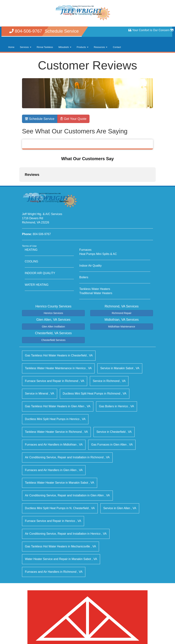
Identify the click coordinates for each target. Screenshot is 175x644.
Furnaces (85, 220)
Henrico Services (53, 283)
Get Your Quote (73, 119)
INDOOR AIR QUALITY (40, 243)
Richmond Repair (122, 283)
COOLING (31, 232)
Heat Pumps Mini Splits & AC (98, 224)
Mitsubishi (65, 47)
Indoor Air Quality (91, 236)
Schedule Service (40, 119)
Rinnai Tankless (45, 47)
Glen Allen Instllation (53, 297)
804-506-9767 (42, 204)
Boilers (84, 247)
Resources (101, 47)
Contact (117, 47)
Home (11, 47)
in (59, 326)
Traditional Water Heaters (96, 263)
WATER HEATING (37, 255)
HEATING (31, 220)
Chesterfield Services (53, 310)
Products (83, 47)
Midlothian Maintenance (122, 297)
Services (26, 47)
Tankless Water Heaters (95, 259)
